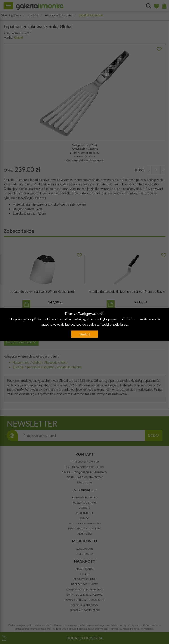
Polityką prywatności (111, 319)
